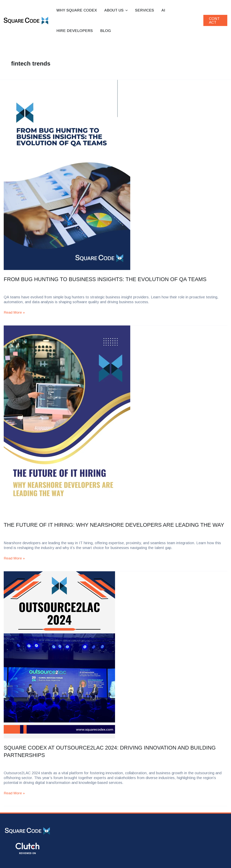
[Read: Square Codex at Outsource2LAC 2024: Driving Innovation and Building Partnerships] (115, 662)
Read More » (15, 312)
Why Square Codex (77, 10)
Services (145, 10)
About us (116, 10)
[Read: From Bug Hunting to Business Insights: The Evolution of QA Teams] (115, 175)
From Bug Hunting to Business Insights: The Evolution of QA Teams (109, 279)
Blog (106, 31)
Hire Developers (75, 31)
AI (163, 10)
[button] (126, 10)
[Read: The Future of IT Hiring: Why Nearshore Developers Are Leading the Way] (115, 420)
